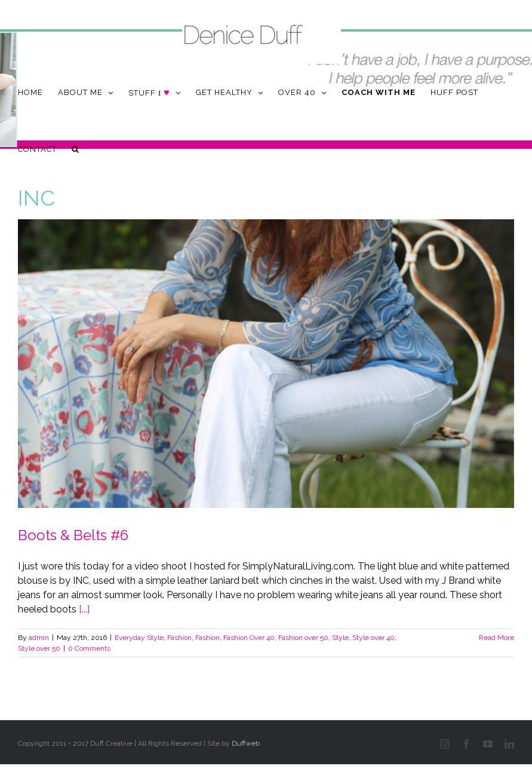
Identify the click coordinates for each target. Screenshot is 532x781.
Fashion (179, 638)
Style (340, 638)
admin (39, 638)
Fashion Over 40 (249, 638)
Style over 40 (373, 638)
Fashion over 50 (303, 638)
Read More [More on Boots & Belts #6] (496, 638)
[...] (84, 609)
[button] (76, 149)
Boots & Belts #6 (73, 535)
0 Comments (89, 648)
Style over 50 (39, 648)
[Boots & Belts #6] (266, 364)
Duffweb (246, 743)
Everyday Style (139, 638)
